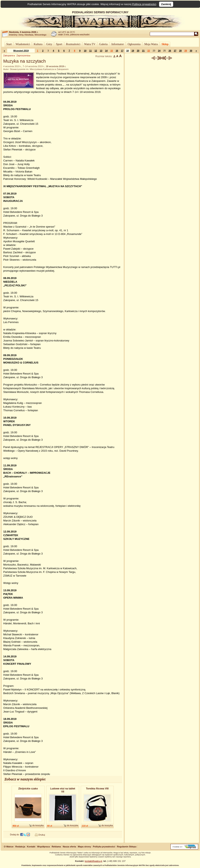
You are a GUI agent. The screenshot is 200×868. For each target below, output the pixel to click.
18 (127, 51)
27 (175, 51)
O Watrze (9, 847)
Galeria (103, 44)
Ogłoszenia (134, 44)
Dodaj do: (15, 835)
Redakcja (20, 847)
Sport (59, 44)
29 (186, 51)
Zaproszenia (23, 56)
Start (9, 44)
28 (180, 51)
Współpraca (44, 847)
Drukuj (42, 835)
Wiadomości (23, 44)
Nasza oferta (69, 847)
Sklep (165, 44)
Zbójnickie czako (28, 789)
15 (111, 51)
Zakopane (8, 56)
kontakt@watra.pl (93, 861)
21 (143, 51)
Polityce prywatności (144, 4)
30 (191, 51)
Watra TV (90, 44)
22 (149, 51)
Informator (118, 44)
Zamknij (166, 4)
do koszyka (38, 825)
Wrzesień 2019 (21, 51)
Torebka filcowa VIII (97, 789)
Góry (49, 44)
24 (159, 51)
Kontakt (31, 847)
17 (122, 51)
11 (90, 51)
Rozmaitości (73, 44)
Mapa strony (85, 847)
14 (106, 51)
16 (117, 51)
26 (170, 51)
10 (85, 51)
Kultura (38, 44)
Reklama (56, 847)
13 (101, 51)
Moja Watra (151, 44)
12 (96, 51)
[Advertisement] (162, 123)
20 (138, 51)
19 (133, 51)
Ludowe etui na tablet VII (63, 790)
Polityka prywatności (104, 847)
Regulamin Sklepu (127, 847)
